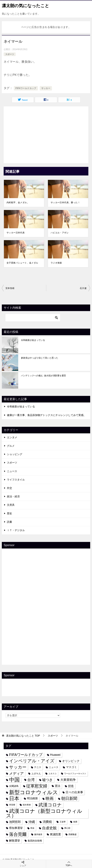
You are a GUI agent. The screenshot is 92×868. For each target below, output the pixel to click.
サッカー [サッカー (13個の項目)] (18, 767)
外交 (9, 488)
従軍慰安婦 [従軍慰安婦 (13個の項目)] (37, 786)
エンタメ (12, 437)
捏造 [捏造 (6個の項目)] (71, 786)
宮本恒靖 (10, 288)
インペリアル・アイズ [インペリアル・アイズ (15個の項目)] (32, 761)
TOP (23, 736)
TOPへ (69, 864)
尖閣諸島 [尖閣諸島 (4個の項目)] (14, 786)
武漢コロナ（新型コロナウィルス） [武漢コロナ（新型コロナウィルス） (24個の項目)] (44, 813)
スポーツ (10, 54)
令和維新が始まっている (33, 340)
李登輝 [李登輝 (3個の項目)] (12, 805)
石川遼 (83, 288)
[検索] (33, 318)
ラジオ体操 (56, 263)
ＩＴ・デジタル (16, 530)
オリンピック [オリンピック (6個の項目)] (71, 761)
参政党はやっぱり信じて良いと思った (40, 358)
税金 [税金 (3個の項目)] (32, 828)
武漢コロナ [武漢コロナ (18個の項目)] (50, 805)
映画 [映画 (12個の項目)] (50, 798)
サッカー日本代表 (16, 233)
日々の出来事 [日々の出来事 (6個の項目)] (74, 792)
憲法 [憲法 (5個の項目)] (58, 786)
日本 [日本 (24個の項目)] (14, 798)
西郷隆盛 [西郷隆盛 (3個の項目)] (73, 834)
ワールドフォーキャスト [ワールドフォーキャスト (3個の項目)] (75, 774)
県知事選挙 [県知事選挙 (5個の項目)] (16, 828)
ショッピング (15, 454)
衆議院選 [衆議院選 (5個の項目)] (55, 834)
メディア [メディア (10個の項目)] (16, 774)
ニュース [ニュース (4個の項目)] (54, 767)
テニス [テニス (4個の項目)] (38, 767)
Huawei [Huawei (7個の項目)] (55, 755)
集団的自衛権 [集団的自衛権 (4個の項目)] (35, 841)
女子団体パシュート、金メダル (22, 263)
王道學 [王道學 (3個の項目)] (63, 822)
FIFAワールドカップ (26, 88)
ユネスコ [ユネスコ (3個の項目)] (52, 774)
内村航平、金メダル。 (18, 203)
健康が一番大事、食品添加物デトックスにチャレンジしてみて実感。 (46, 415)
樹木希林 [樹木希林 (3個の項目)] (27, 805)
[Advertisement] (46, 134)
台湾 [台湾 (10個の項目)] (31, 780)
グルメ (11, 446)
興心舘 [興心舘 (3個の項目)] (67, 828)
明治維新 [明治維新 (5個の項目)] (32, 798)
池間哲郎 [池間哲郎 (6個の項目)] (15, 822)
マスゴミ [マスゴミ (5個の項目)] (71, 767)
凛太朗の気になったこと (26, 5)
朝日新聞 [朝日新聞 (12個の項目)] (69, 798)
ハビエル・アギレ (60, 233)
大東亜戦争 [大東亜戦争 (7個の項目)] (68, 780)
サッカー (46, 88)
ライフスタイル (16, 480)
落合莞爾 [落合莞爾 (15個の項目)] (18, 834)
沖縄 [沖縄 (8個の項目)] (32, 822)
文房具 (11, 505)
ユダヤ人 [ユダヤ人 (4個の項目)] (36, 774)
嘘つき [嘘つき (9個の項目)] (47, 780)
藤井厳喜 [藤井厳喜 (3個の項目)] (38, 834)
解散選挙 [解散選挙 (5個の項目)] (15, 841)
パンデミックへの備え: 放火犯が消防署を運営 (43, 376)
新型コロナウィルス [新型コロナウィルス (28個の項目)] (34, 792)
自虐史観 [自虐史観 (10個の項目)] (49, 828)
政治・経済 (13, 496)
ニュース (12, 471)
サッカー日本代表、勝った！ (65, 203)
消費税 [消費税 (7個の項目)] (47, 822)
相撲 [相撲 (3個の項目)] (75, 822)
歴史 (9, 513)
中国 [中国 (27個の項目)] (14, 780)
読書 (9, 522)
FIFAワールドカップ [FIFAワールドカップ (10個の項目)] (26, 755)
